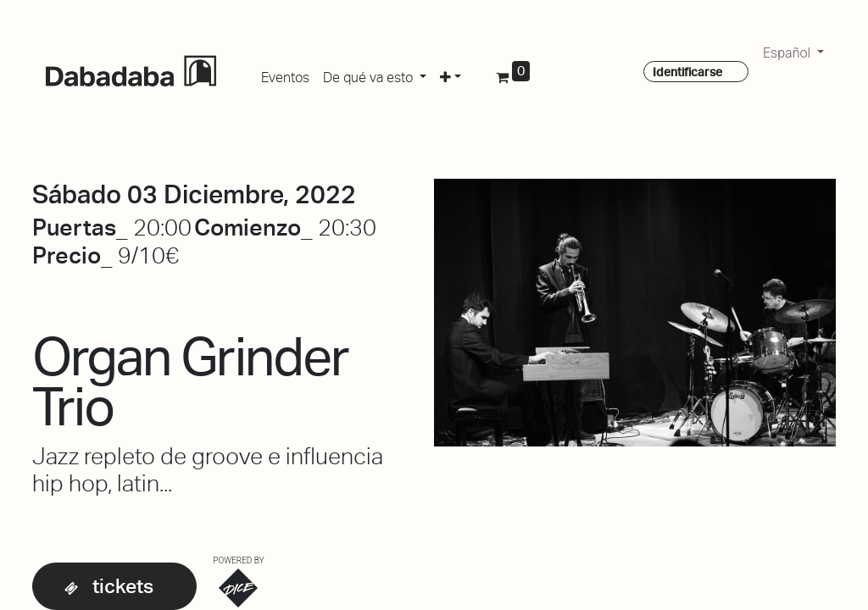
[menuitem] (285, 75)
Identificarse (687, 72)
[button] (451, 75)
